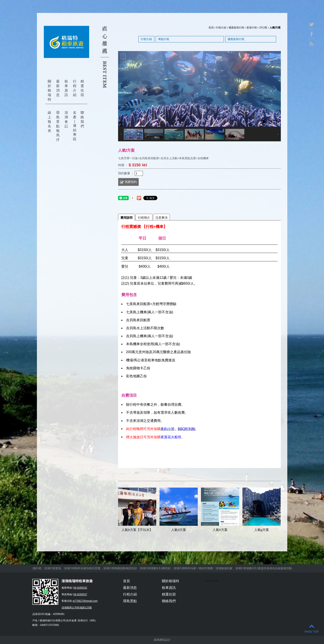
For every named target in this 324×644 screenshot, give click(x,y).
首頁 (211, 28)
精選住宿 (82, 88)
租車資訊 (66, 88)
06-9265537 (80, 594)
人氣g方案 (262, 530)
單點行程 (164, 39)
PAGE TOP (312, 628)
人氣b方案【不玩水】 (137, 530)
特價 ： (123, 165)
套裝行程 (252, 28)
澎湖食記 (66, 119)
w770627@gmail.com (85, 601)
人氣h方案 (220, 530)
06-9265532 (80, 588)
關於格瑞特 (49, 90)
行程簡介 (144, 218)
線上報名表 (49, 122)
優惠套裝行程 (236, 28)
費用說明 (126, 218)
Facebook (212, 581)
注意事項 (161, 218)
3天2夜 (263, 28)
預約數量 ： (126, 173)
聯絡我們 (82, 119)
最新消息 (58, 88)
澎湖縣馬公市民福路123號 (77, 608)
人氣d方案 (179, 530)
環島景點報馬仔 (58, 126)
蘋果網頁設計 (162, 640)
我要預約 (131, 182)
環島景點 (130, 601)
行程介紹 (75, 88)
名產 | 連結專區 (75, 126)
